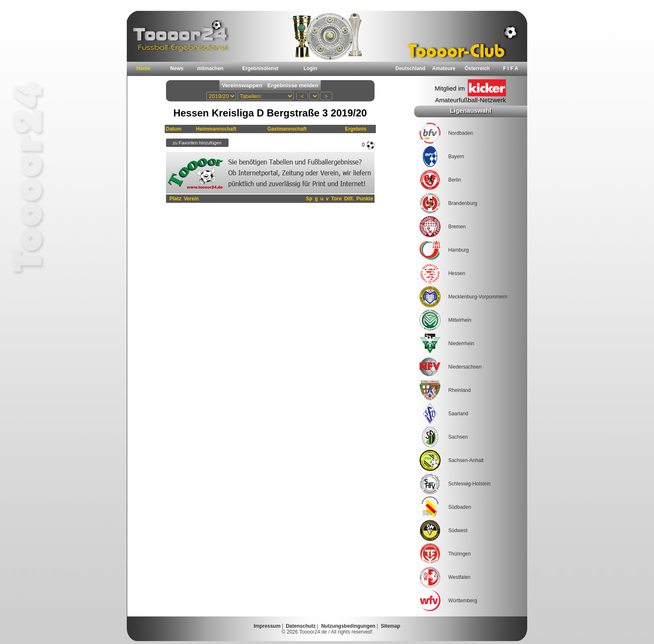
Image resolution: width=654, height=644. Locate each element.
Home (143, 68)
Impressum (267, 626)
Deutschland (410, 68)
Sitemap (391, 626)
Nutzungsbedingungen (348, 626)
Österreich (477, 68)
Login (311, 68)
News (177, 68)
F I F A (511, 68)
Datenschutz (301, 626)
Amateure (444, 68)
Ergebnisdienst (260, 68)
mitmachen (210, 68)
